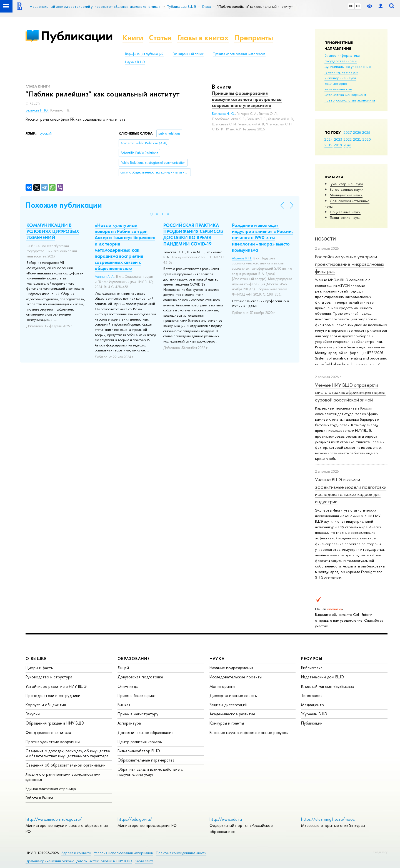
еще (348, 145)
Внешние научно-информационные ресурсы (249, 732)
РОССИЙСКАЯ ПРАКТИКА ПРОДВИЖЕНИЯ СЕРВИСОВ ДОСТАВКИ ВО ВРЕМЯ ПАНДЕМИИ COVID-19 (193, 234)
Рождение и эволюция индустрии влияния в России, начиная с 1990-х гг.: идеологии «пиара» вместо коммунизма (263, 237)
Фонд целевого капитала (48, 732)
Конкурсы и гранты (227, 723)
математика (334, 95)
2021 (357, 139)
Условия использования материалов (123, 853)
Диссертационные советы (233, 695)
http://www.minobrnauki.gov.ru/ (54, 819)
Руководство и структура (49, 677)
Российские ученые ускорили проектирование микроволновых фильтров (350, 264)
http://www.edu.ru (226, 819)
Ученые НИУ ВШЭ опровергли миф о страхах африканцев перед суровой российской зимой (350, 392)
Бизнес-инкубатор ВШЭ (139, 751)
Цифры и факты (40, 668)
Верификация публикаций (144, 54)
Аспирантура (129, 723)
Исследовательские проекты (236, 677)
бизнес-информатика (342, 55)
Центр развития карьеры (140, 742)
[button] (151, 214)
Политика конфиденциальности (181, 853)
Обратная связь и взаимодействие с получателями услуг (150, 772)
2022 (348, 139)
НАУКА (217, 659)
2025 (366, 132)
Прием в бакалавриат (137, 695)
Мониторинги (222, 686)
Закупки (33, 714)
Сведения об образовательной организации (66, 765)
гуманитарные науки (341, 72)
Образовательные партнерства (146, 760)
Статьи (160, 38)
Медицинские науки (346, 195)
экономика (366, 100)
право (330, 100)
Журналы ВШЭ (314, 714)
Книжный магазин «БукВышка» (328, 686)
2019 (328, 145)
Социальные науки (345, 212)
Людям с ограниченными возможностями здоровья (63, 777)
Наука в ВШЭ (135, 62)
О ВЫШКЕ (36, 659)
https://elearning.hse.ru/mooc (328, 819)
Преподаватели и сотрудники (53, 695)
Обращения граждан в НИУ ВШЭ (55, 723)
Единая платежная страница (51, 789)
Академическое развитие (232, 714)
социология (346, 100)
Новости (325, 239)
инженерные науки (340, 78)
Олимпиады (128, 686)
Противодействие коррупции (53, 742)
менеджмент (356, 95)
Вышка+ (124, 705)
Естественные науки (347, 189)
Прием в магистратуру (138, 714)
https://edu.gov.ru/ (135, 819)
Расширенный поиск (188, 54)
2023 (338, 139)
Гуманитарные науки (346, 184)
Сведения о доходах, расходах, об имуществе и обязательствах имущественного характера (68, 753)
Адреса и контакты (76, 853)
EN (358, 6)
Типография (312, 695)
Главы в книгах (203, 38)
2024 (329, 139)
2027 (348, 132)
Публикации (77, 36)
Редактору (380, 852)
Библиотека (312, 668)
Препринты (254, 38)
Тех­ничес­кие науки (345, 217)
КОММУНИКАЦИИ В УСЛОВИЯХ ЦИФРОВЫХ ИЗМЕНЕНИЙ (53, 231)
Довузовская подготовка (140, 677)
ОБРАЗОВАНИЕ (134, 659)
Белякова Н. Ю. (37, 110)
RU (351, 6)
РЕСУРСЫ (312, 659)
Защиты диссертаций (228, 705)
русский (46, 133)
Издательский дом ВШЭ (322, 677)
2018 (338, 145)
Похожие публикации (64, 205)
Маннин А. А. (105, 277)
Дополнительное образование (146, 732)
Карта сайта (144, 861)
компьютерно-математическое (338, 86)
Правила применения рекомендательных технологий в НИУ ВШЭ (79, 861)
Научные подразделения (232, 668)
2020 (367, 139)
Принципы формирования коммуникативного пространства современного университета (247, 99)
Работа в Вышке (39, 798)
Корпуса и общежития (46, 705)
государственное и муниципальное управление (348, 64)
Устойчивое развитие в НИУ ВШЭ (56, 686)
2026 (357, 132)
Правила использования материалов (239, 54)
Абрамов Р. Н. (242, 258)
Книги (133, 38)
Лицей (123, 668)
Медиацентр (312, 705)
